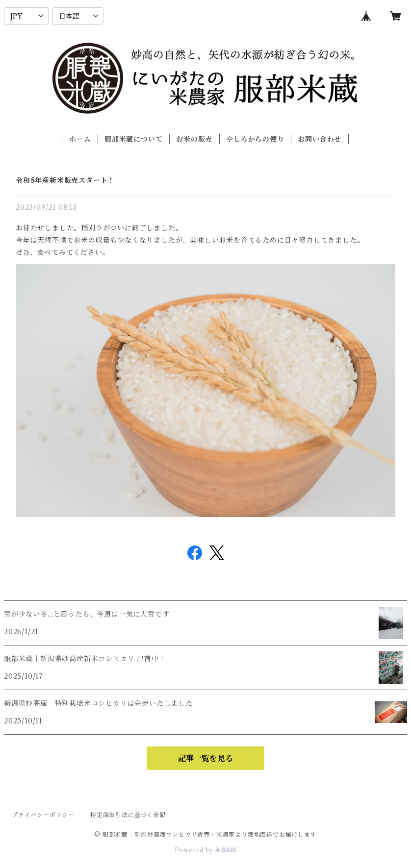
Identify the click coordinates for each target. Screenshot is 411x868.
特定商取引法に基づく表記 (128, 815)
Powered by (206, 850)
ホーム (80, 139)
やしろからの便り (255, 139)
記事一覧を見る (205, 758)
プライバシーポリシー (43, 815)
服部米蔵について (133, 139)
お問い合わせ (320, 139)
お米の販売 (194, 139)
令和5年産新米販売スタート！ (65, 180)
